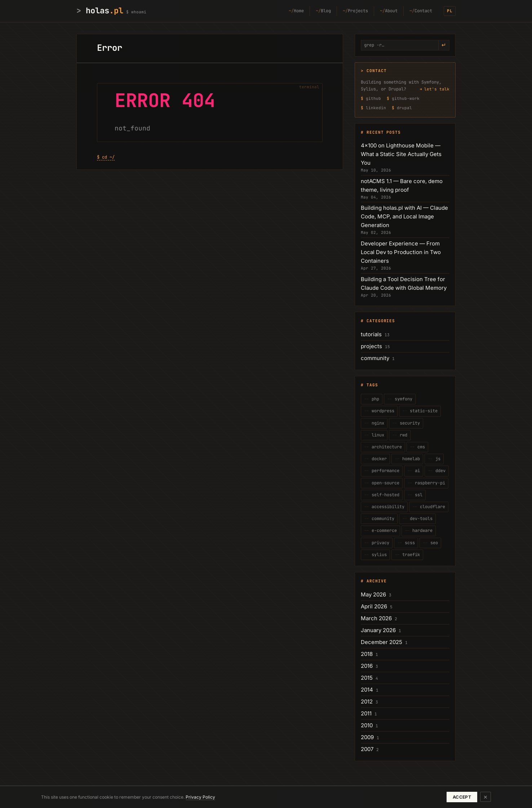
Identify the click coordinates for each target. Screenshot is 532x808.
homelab (410, 459)
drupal (404, 108)
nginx (377, 423)
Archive (376, 581)
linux (377, 435)
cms (420, 447)
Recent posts (384, 132)
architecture (385, 447)
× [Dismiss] (486, 797)
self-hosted (384, 495)
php (374, 399)
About (391, 11)
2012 (367, 702)
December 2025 (382, 642)
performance (384, 471)
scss (409, 543)
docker (378, 459)
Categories (381, 321)
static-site (422, 411)
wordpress (382, 411)
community (375, 358)
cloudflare (431, 507)
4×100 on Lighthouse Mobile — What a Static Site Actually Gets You (401, 154)
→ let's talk (435, 89)
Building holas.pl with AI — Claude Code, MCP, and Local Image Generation (404, 216)
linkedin (376, 108)
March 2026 (376, 618)
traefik (410, 555)
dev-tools (420, 519)
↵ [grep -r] (444, 45)
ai (416, 471)
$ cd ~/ (106, 157)
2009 (367, 737)
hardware (421, 530)
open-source (384, 483)
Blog (326, 11)
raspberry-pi (429, 483)
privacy (379, 543)
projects (371, 346)
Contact (423, 11)
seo (433, 543)
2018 (367, 654)
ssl (417, 495)
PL (450, 11)
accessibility (387, 507)
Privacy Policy (200, 797)
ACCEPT (462, 797)
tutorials (371, 334)
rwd (402, 435)
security (409, 423)
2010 (367, 725)
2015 (367, 678)
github (373, 98)
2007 (367, 749)
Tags (372, 385)
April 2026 (374, 606)
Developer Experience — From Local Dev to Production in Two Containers (401, 252)
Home (299, 11)
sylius (378, 555)
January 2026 (378, 630)
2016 (367, 666)
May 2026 (373, 594)
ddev (439, 471)
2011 (366, 713)
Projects (358, 11)
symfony (402, 399)
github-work (406, 98)
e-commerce (383, 530)
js (437, 459)
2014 (367, 690)
